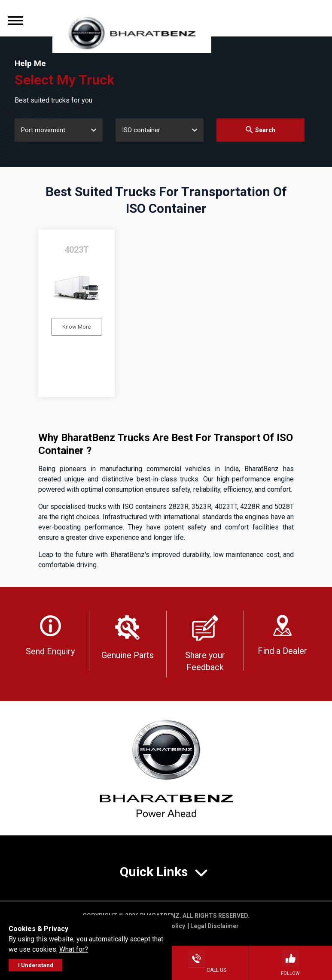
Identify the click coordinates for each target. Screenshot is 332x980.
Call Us (207, 970)
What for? (74, 949)
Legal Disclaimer (215, 926)
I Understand (36, 965)
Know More (76, 327)
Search (260, 130)
